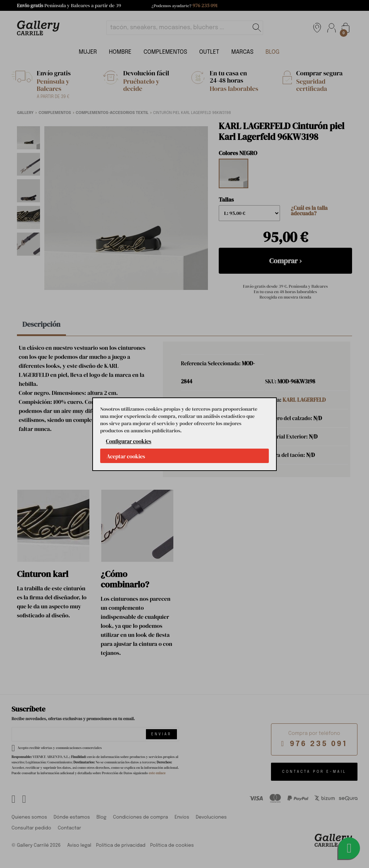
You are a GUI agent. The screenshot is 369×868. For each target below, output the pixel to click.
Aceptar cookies (126, 456)
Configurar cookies (129, 441)
